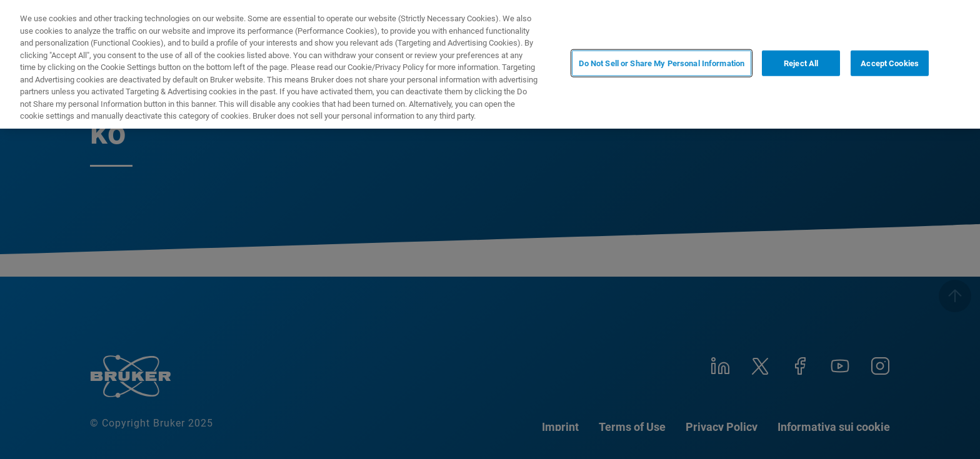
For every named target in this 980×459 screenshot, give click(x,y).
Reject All (801, 63)
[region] (490, 64)
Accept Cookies (890, 63)
